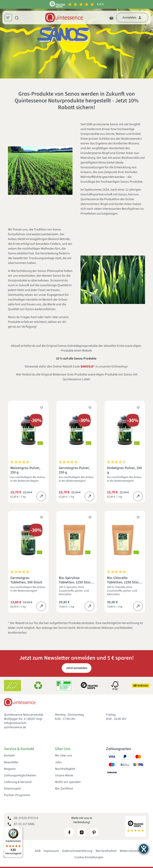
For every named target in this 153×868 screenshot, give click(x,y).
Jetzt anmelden (77, 668)
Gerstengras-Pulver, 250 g (74, 470)
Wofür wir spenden (68, 782)
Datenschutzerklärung (77, 851)
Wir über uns (64, 756)
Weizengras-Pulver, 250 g (25, 470)
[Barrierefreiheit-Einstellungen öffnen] (144, 849)
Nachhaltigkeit (65, 769)
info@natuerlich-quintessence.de (16, 725)
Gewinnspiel (12, 789)
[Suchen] (17, 18)
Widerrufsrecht (130, 851)
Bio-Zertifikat (64, 789)
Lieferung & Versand (18, 782)
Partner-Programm (17, 795)
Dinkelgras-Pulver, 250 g (124, 470)
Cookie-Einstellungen (89, 857)
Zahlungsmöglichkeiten (20, 775)
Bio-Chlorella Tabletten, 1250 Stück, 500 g (124, 580)
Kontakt (9, 756)
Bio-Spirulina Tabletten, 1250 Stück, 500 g (76, 580)
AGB (38, 851)
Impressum (51, 851)
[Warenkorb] (111, 18)
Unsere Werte (64, 775)
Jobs (58, 762)
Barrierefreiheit (106, 851)
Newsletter (11, 762)
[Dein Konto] (132, 18)
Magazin (10, 769)
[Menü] (10, 18)
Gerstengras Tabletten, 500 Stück (26, 580)
